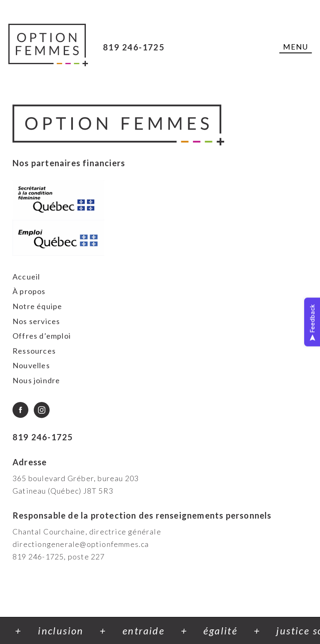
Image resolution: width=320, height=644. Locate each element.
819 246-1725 (134, 47)
